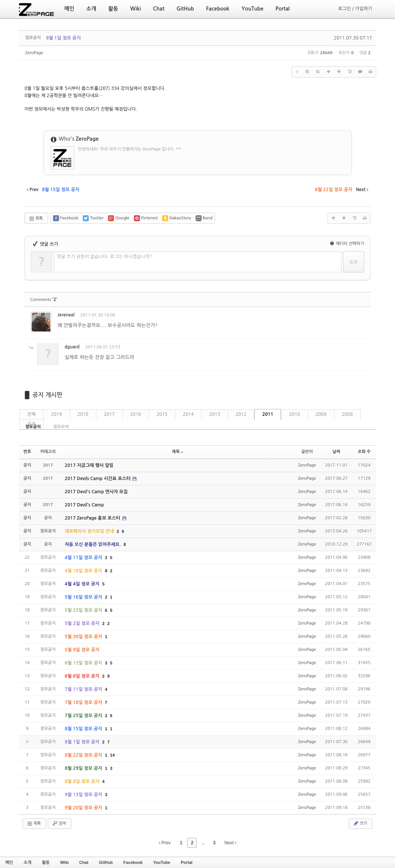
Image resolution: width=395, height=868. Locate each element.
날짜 (337, 452)
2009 (321, 414)
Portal (186, 862)
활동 (46, 862)
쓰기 (360, 823)
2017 (109, 414)
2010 (294, 414)
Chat (84, 862)
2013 (215, 414)
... (203, 843)
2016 (136, 414)
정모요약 (61, 427)
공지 (31, 424)
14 (112, 755)
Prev (165, 843)
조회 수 (364, 452)
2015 (162, 414)
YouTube (162, 862)
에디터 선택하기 (347, 244)
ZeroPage (34, 53)
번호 (27, 452)
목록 (36, 219)
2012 (241, 414)
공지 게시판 (47, 395)
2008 (347, 414)
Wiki (65, 862)
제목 (178, 452)
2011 (268, 414)
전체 (31, 414)
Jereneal (66, 315)
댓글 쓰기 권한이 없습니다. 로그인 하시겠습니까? (104, 257)
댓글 (359, 316)
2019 (57, 414)
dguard (72, 347)
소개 (28, 862)
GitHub (106, 862)
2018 (83, 414)
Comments (44, 300)
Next (230, 843)
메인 (9, 862)
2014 (188, 414)
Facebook (133, 862)
